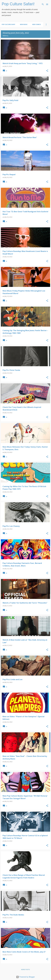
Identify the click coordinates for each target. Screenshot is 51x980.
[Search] (43, 4)
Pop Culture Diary (8, 24)
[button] (47, 71)
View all (6, 36)
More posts (25, 970)
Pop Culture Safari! (18, 4)
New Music (24, 24)
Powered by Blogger (25, 977)
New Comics (36, 24)
